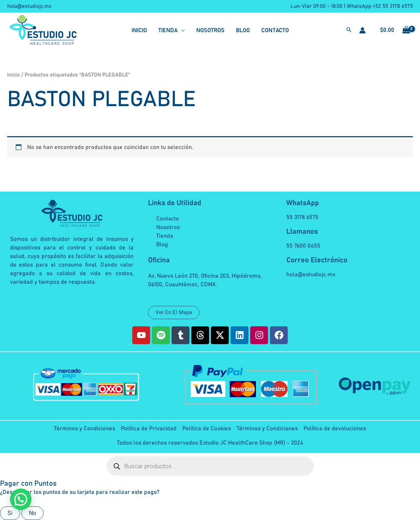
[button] (349, 31)
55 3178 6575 (302, 217)
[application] (181, 30)
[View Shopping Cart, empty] (393, 30)
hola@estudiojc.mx (29, 6)
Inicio (13, 75)
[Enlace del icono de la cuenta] (362, 30)
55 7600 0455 (303, 246)
